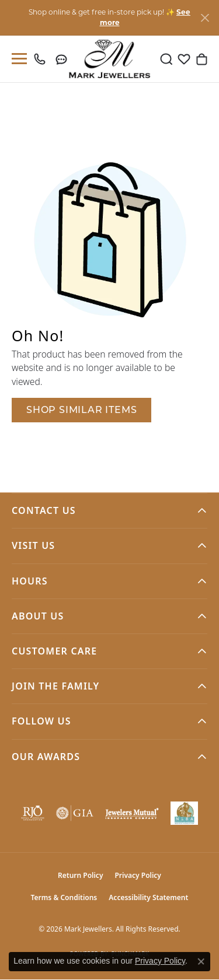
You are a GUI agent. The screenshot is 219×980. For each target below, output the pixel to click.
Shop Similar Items (81, 410)
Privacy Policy (138, 875)
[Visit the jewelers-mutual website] (132, 813)
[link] (42, 59)
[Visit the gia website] (75, 813)
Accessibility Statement (148, 897)
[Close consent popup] (201, 961)
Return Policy (80, 875)
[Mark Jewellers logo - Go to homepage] (109, 59)
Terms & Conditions (64, 897)
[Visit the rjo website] (33, 813)
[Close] (205, 18)
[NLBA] (184, 813)
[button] (166, 59)
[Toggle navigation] (17, 59)
